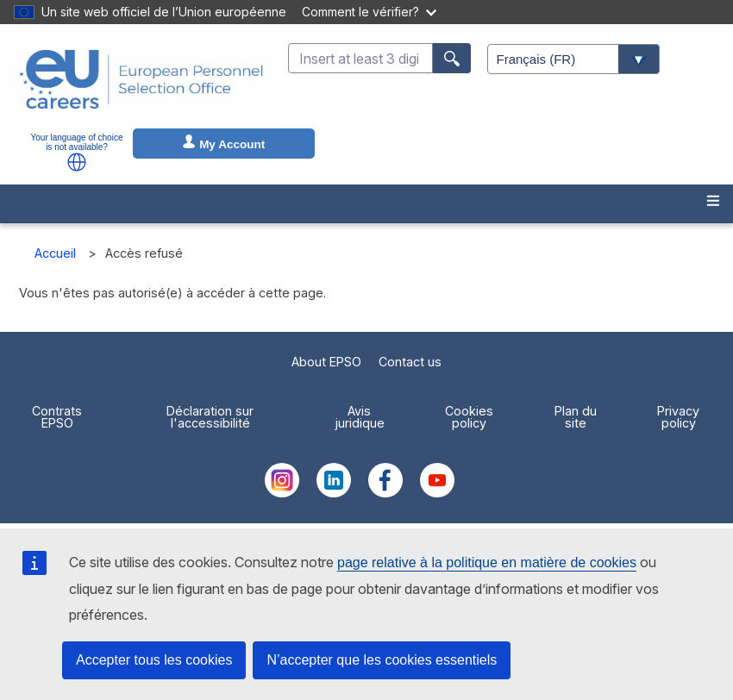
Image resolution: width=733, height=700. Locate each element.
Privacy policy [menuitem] (678, 417)
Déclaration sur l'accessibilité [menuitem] (210, 417)
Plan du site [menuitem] (576, 417)
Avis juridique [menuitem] (360, 417)
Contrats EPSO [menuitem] (57, 417)
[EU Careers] (141, 79)
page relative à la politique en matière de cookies (487, 562)
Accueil (55, 253)
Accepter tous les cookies (154, 660)
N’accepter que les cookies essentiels (382, 660)
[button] (77, 162)
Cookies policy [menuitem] (469, 417)
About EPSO (326, 362)
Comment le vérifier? (369, 12)
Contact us (410, 362)
